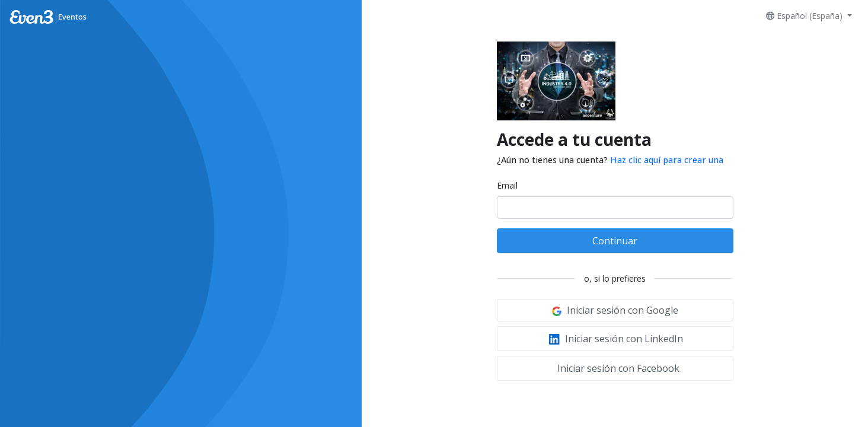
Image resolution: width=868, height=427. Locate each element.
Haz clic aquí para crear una (667, 160)
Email (507, 185)
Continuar (615, 241)
